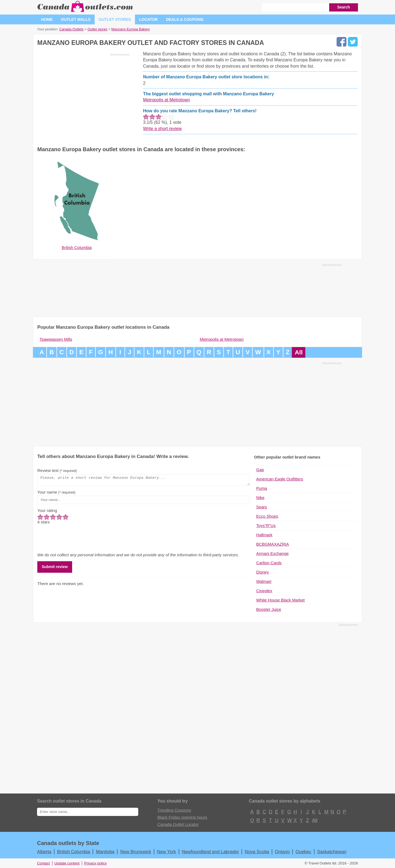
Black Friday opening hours (182, 817)
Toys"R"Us (266, 525)
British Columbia (74, 852)
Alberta (44, 852)
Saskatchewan (332, 852)
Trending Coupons (174, 810)
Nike (260, 498)
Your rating (47, 512)
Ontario (282, 852)
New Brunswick (136, 852)
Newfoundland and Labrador (210, 852)
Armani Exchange (272, 553)
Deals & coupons (185, 19)
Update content (67, 863)
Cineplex (264, 591)
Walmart (264, 581)
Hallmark (264, 535)
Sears (262, 507)
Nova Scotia (257, 852)
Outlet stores (115, 19)
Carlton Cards (269, 563)
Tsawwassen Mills (56, 339)
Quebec (303, 852)
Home (47, 19)
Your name (56, 494)
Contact (43, 863)
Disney (263, 572)
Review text (57, 470)
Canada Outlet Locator (178, 824)
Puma (262, 488)
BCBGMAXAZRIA (273, 544)
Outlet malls (76, 19)
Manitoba (105, 852)
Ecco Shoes (267, 516)
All (299, 352)
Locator (148, 19)
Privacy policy (96, 863)
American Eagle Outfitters (280, 479)
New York (167, 852)
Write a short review (162, 129)
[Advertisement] (83, 96)
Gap (260, 470)
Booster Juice (269, 609)
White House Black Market (280, 600)
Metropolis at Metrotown (166, 100)
